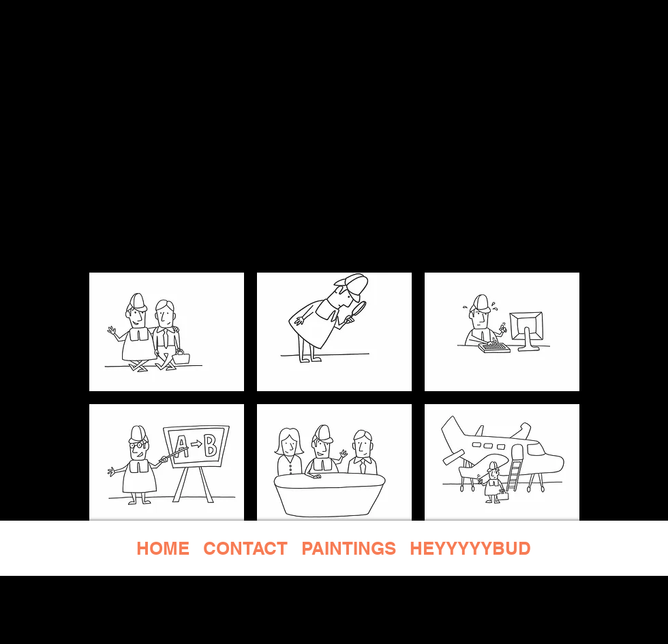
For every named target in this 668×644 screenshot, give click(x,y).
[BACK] (334, 242)
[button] (167, 332)
